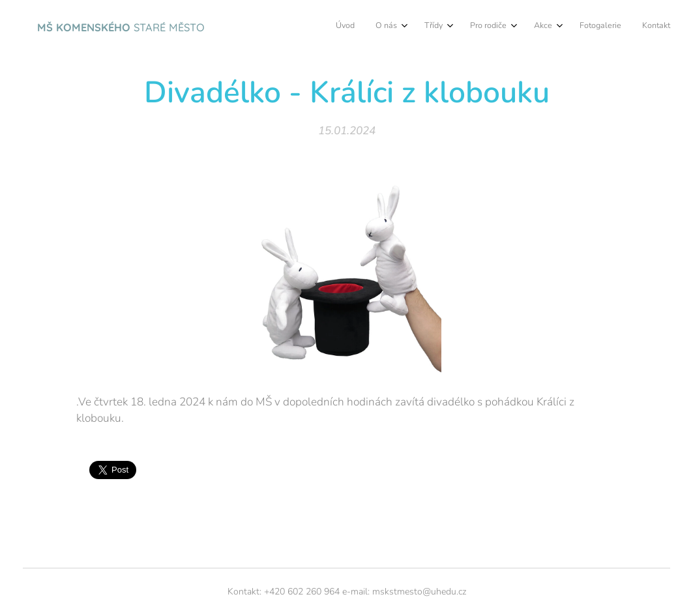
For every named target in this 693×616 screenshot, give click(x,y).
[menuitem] (523, 27)
